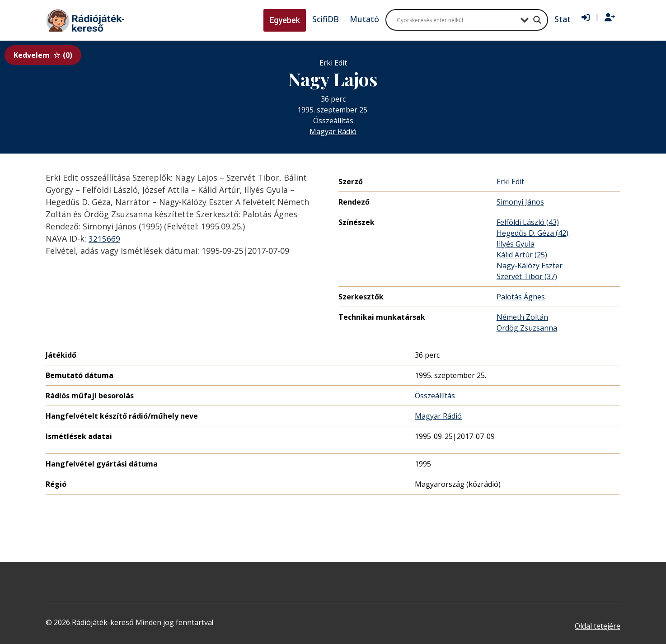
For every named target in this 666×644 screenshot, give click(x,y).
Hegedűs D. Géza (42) (532, 233)
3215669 (104, 238)
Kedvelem (43, 55)
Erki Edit (510, 182)
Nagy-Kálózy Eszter (530, 266)
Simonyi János (520, 202)
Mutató (364, 19)
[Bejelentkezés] (586, 18)
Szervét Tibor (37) (527, 276)
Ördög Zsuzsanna (527, 328)
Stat (563, 19)
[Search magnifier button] (537, 20)
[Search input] (456, 20)
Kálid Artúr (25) (522, 255)
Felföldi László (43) (528, 222)
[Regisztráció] (610, 18)
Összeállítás (333, 121)
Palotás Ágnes (521, 297)
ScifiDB (326, 19)
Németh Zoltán (522, 317)
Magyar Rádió (333, 131)
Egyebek (285, 20)
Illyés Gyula (516, 244)
